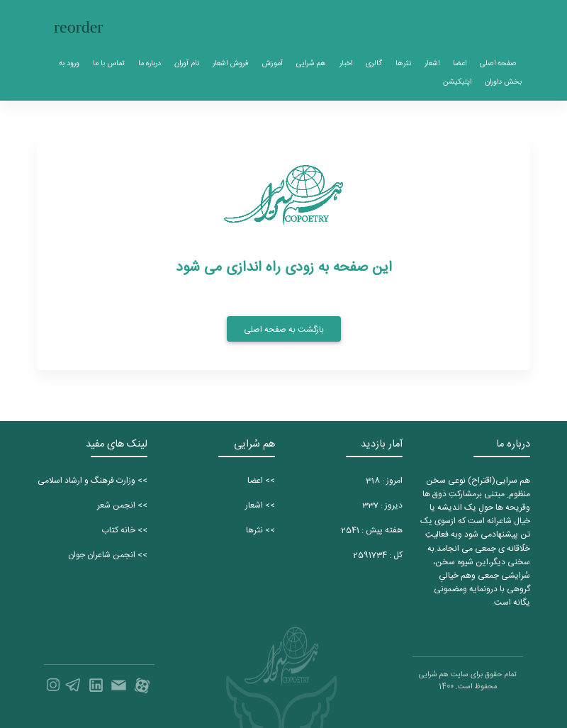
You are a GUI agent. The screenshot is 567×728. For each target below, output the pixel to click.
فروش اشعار (230, 63)
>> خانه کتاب (124, 530)
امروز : (384, 481)
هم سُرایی (311, 63)
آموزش (272, 63)
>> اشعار (260, 505)
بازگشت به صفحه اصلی (284, 330)
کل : (378, 555)
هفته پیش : (372, 530)
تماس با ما (109, 63)
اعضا (460, 63)
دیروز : (382, 505)
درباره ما (150, 63)
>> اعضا (261, 481)
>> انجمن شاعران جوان (108, 555)
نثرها (403, 63)
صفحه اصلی (498, 63)
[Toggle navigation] (78, 28)
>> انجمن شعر (122, 505)
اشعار (432, 63)
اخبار (346, 63)
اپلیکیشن (457, 82)
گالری (374, 63)
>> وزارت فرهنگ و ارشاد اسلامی (92, 481)
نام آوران (187, 63)
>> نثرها (260, 530)
